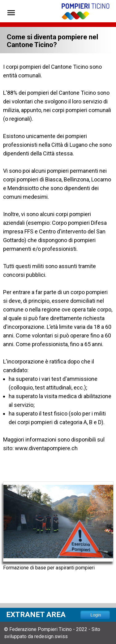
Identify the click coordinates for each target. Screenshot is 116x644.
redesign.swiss (51, 636)
